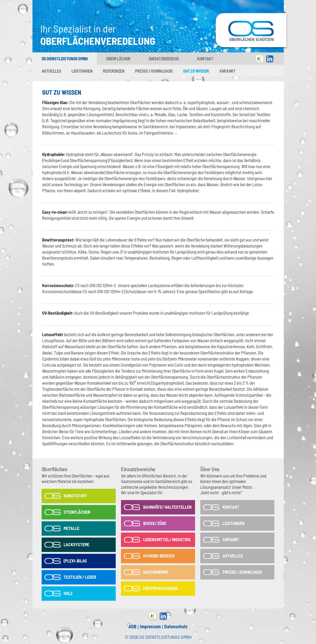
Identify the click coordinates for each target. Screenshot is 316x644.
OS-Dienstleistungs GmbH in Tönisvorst (251, 15)
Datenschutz (176, 627)
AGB (132, 627)
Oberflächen (118, 58)
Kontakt (205, 58)
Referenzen (114, 71)
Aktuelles (51, 71)
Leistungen (82, 71)
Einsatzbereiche (164, 58)
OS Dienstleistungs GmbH (65, 58)
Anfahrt (227, 71)
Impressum (150, 627)
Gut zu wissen (196, 71)
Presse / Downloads (154, 71)
